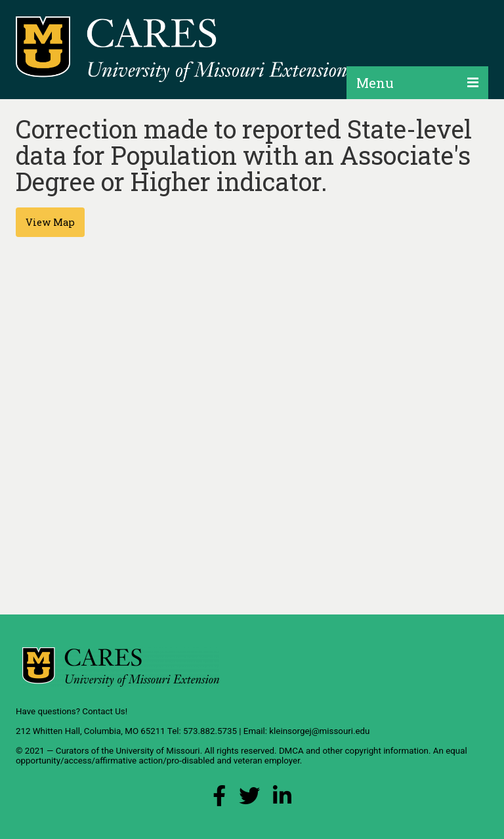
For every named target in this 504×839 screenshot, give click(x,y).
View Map (50, 222)
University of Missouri (157, 751)
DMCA (291, 751)
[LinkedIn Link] (282, 799)
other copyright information (375, 751)
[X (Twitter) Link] (249, 799)
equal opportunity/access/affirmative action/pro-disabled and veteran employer (241, 756)
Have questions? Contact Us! (72, 711)
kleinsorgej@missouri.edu (319, 731)
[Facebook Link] (219, 799)
